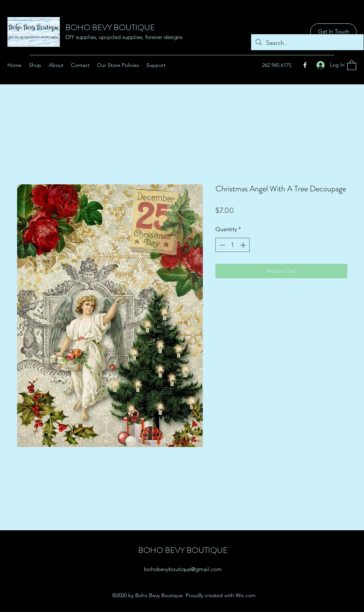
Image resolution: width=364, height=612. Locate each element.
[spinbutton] (233, 245)
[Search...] (307, 43)
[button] (352, 65)
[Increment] (244, 245)
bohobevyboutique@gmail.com (183, 569)
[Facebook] (305, 65)
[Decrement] (222, 245)
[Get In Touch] (333, 32)
